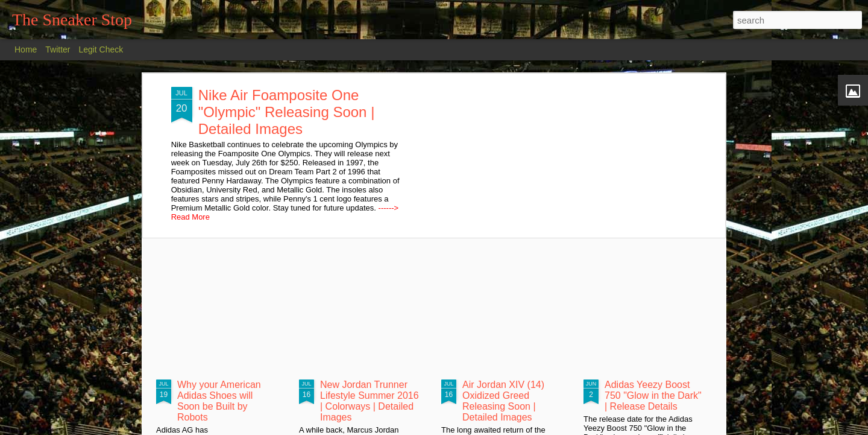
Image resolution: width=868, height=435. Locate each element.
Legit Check (101, 49)
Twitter (58, 49)
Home (26, 49)
